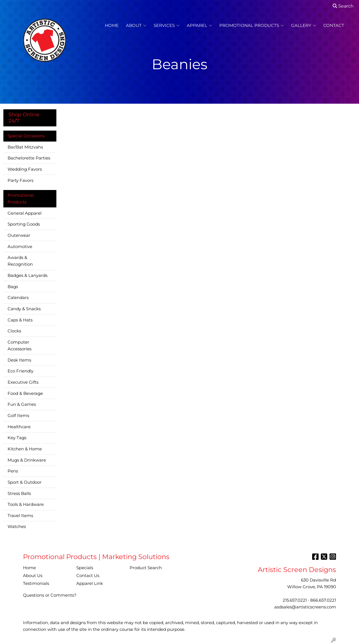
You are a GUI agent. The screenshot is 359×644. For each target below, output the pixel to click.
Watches (17, 527)
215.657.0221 (295, 600)
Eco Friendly (20, 371)
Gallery (304, 26)
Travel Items (20, 516)
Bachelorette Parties (29, 158)
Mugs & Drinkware (27, 460)
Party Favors (20, 180)
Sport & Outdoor (25, 482)
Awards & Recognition (20, 261)
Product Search (146, 568)
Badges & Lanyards (27, 275)
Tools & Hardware (26, 504)
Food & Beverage (25, 393)
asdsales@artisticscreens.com (305, 607)
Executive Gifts (23, 382)
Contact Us (88, 576)
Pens (13, 471)
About (136, 26)
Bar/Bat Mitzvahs (25, 147)
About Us (33, 576)
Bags (13, 287)
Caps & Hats (20, 320)
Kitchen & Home (25, 449)
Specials (85, 568)
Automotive (20, 247)
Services (167, 26)
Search (343, 6)
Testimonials (36, 583)
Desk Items (19, 360)
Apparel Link (90, 583)
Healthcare (19, 427)
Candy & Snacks (24, 309)
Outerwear (19, 235)
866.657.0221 (323, 600)
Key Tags (17, 438)
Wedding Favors (25, 169)
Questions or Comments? (50, 595)
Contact (334, 26)
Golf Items (18, 416)
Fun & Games (22, 404)
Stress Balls (19, 494)
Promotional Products (252, 26)
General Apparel (25, 213)
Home (112, 26)
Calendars (18, 298)
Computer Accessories (19, 346)
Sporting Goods (24, 224)
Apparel (199, 26)
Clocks (14, 331)
